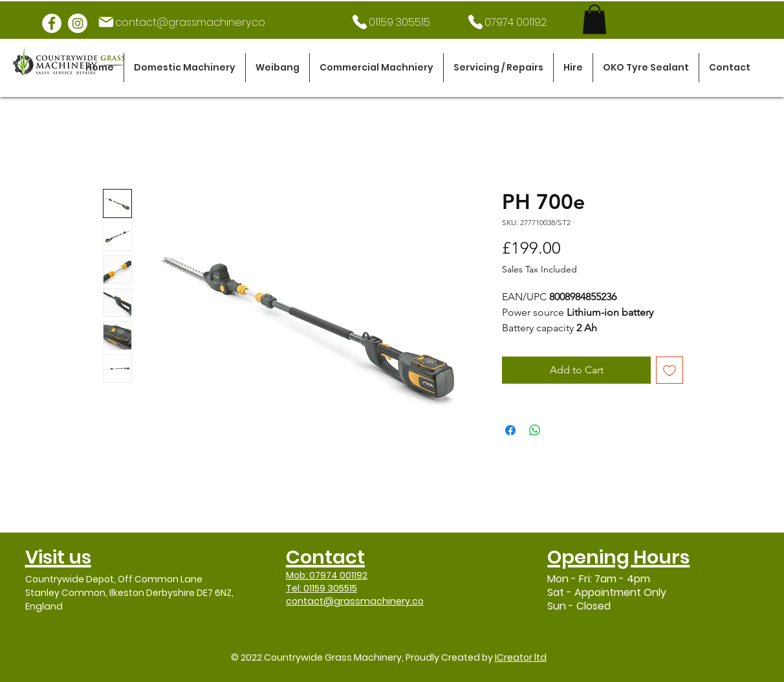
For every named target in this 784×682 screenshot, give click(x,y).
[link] (594, 19)
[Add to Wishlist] (670, 370)
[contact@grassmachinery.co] (181, 22)
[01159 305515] (390, 22)
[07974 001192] (506, 22)
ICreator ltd (521, 657)
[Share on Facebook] (510, 430)
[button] (185, 68)
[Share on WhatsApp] (535, 430)
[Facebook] (52, 23)
